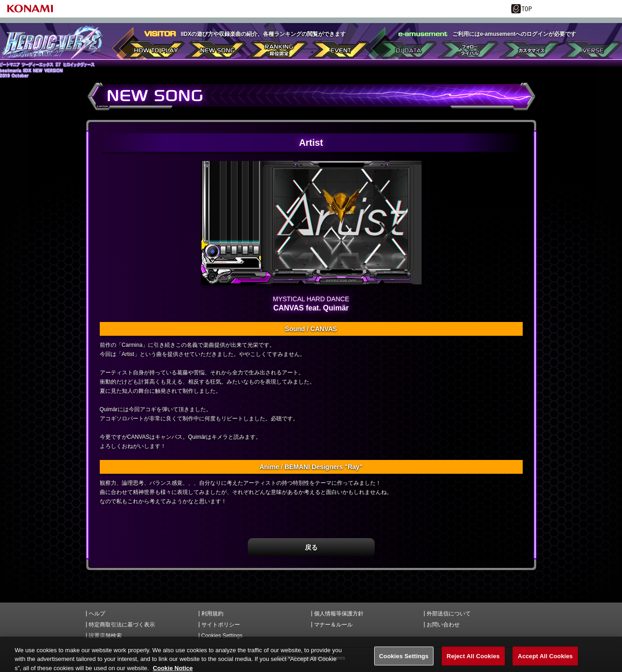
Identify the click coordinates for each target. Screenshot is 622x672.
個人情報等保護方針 (339, 614)
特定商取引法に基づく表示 (122, 625)
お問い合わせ (443, 625)
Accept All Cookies (545, 662)
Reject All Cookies (473, 662)
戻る (311, 547)
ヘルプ (97, 614)
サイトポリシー (221, 625)
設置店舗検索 (105, 636)
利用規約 (212, 614)
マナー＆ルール (333, 625)
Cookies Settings (222, 636)
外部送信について (449, 614)
